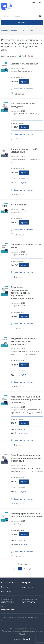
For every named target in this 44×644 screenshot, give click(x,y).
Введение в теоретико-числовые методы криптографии (23, 341)
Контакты (6, 587)
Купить (24, 81)
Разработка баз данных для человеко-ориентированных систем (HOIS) (26, 399)
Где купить (6, 591)
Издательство (28, 587)
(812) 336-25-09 (8, 602)
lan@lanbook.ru (8, 610)
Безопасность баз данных (24, 64)
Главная (4, 30)
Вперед (30, 569)
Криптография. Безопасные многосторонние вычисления (26, 515)
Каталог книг (7, 582)
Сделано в (22, 639)
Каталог (14, 30)
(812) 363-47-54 (29, 602)
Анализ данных (19, 205)
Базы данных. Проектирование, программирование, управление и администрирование (22, 293)
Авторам (26, 582)
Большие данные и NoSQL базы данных (25, 105)
